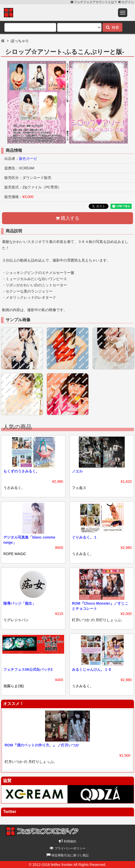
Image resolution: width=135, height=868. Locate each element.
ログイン (126, 2)
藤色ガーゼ (28, 159)
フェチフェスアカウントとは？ (94, 2)
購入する (67, 218)
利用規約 (67, 841)
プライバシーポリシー (67, 848)
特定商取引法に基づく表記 (67, 855)
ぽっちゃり (20, 41)
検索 (112, 27)
